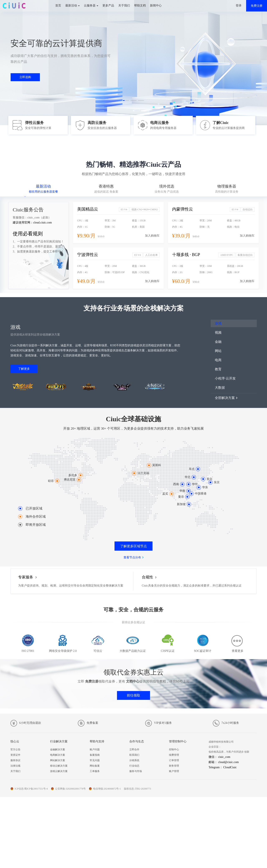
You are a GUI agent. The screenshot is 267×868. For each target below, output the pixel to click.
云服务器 (90, 6)
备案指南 (95, 755)
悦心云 (15, 741)
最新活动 (71, 6)
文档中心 (133, 681)
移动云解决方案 (59, 766)
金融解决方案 (58, 749)
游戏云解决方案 (59, 771)
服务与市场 (136, 771)
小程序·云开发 (225, 378)
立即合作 (134, 749)
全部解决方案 (225, 398)
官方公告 (15, 749)
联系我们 (134, 755)
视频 (218, 332)
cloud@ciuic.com (229, 762)
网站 (218, 351)
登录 (239, 6)
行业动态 (134, 766)
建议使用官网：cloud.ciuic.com (32, 223)
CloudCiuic (230, 767)
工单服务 (95, 771)
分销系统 (134, 760)
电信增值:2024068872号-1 (107, 789)
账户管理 (174, 771)
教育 (218, 369)
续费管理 (174, 755)
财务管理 (174, 766)
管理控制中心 (178, 741)
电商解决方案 (58, 755)
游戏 (218, 323)
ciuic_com (224, 757)
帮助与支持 (97, 741)
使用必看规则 (28, 234)
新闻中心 (156, 6)
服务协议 (15, 760)
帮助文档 (140, 6)
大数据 (220, 388)
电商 (218, 360)
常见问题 (95, 760)
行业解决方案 (59, 741)
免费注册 (257, 6)
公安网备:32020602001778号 (70, 789)
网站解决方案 (58, 760)
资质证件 (15, 755)
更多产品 (108, 6)
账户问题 (95, 749)
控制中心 (174, 749)
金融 (218, 342)
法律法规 (15, 766)
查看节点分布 (132, 557)
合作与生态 (137, 741)
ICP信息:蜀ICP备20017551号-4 (31, 789)
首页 (58, 6)
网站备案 (95, 766)
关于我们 (124, 6)
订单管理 (174, 760)
